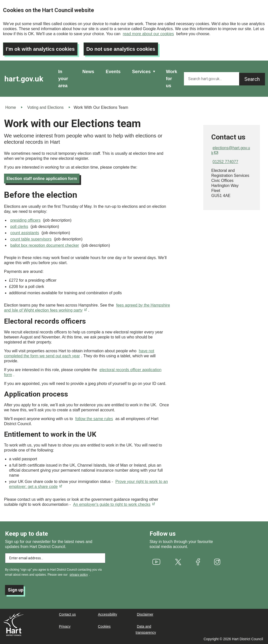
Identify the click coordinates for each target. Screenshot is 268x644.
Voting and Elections (46, 107)
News (88, 72)
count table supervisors (31, 239)
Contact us (67, 614)
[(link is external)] (156, 562)
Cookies (104, 626)
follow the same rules (94, 419)
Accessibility (107, 614)
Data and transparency (146, 629)
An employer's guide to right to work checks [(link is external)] (114, 504)
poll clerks (19, 227)
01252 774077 (225, 162)
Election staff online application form (42, 179)
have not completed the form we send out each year (79, 353)
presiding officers (25, 220)
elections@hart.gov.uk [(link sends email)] (231, 150)
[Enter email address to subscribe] (55, 558)
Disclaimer (145, 614)
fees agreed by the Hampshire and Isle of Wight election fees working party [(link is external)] (87, 308)
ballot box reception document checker (45, 245)
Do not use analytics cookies (121, 49)
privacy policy (79, 575)
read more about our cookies (148, 34)
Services (141, 72)
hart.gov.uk (24, 79)
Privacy (65, 626)
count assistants (25, 233)
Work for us (172, 79)
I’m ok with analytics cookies (40, 49)
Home (11, 107)
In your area (63, 79)
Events (113, 72)
